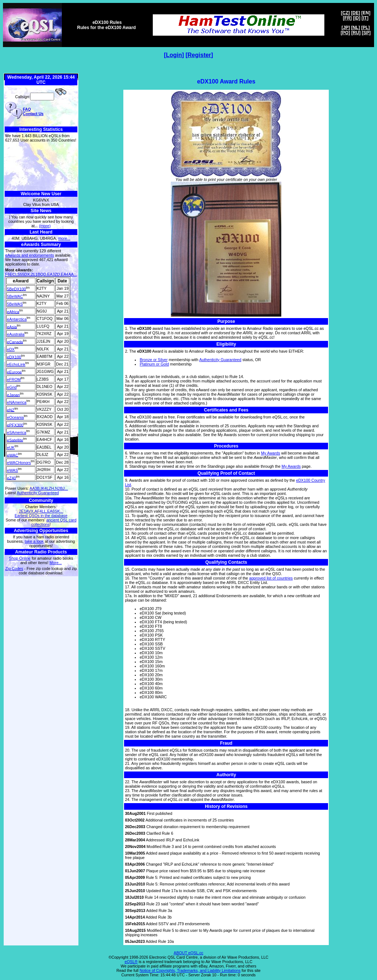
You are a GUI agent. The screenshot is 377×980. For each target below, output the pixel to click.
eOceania (15, 417)
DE (355, 13)
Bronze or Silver (154, 360)
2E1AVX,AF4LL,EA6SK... (41, 511)
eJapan (13, 395)
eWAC (13, 455)
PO (345, 33)
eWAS (13, 470)
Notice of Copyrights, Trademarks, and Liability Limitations (190, 970)
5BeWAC (15, 296)
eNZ (11, 410)
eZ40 (11, 478)
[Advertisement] (41, 167)
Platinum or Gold (154, 364)
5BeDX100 (17, 289)
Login (174, 55)
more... (64, 238)
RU (356, 33)
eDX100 (14, 357)
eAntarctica (17, 319)
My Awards (271, 453)
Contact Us (33, 114)
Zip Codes (14, 569)
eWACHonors (19, 463)
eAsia (12, 327)
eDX (11, 349)
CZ (345, 13)
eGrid (12, 387)
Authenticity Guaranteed (38, 493)
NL (356, 28)
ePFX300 (15, 425)
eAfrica (13, 311)
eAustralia (16, 334)
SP (366, 33)
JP (346, 28)
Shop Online (20, 558)
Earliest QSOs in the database (41, 516)
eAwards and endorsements (30, 255)
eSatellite (15, 440)
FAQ (27, 109)
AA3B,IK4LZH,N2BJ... (49, 488)
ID (357, 18)
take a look (34, 541)
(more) (45, 226)
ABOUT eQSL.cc (188, 953)
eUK (11, 448)
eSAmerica (17, 432)
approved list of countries (271, 578)
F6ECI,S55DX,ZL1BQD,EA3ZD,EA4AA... (41, 274)
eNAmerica (17, 402)
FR (347, 18)
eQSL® (131, 962)
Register (199, 55)
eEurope (14, 372)
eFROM (14, 379)
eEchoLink (16, 364)
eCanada (15, 342)
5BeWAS (15, 304)
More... (56, 563)
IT (365, 18)
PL (365, 28)
